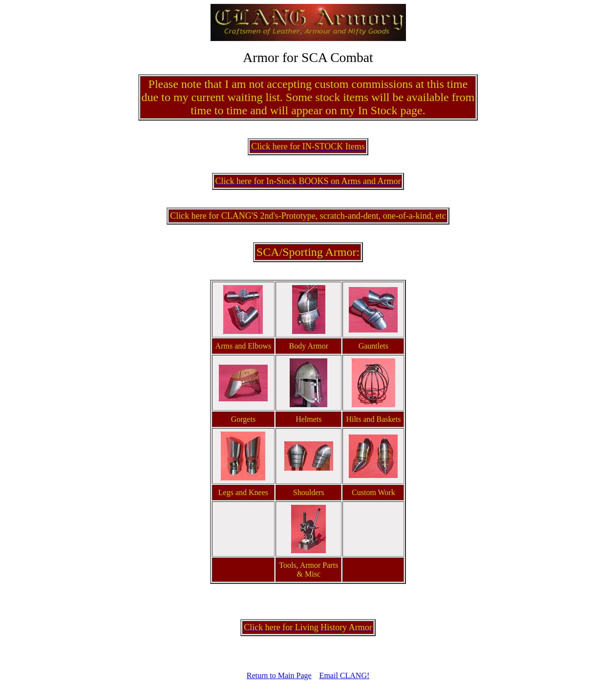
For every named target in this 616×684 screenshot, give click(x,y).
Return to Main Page (279, 675)
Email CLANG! (345, 675)
